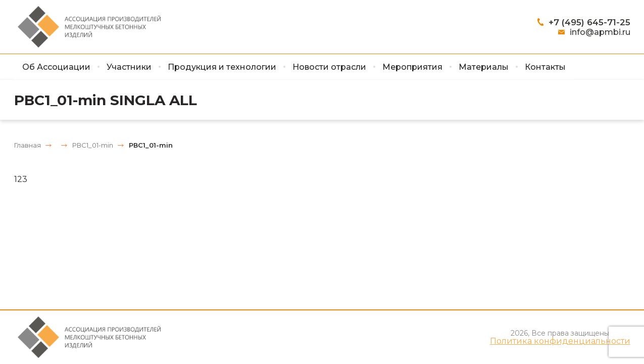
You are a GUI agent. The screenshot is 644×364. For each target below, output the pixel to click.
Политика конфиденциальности (560, 341)
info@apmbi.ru (600, 32)
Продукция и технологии (222, 67)
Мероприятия (412, 67)
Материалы (484, 67)
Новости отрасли (329, 67)
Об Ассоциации (56, 67)
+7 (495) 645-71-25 (589, 22)
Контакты (545, 67)
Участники (129, 67)
